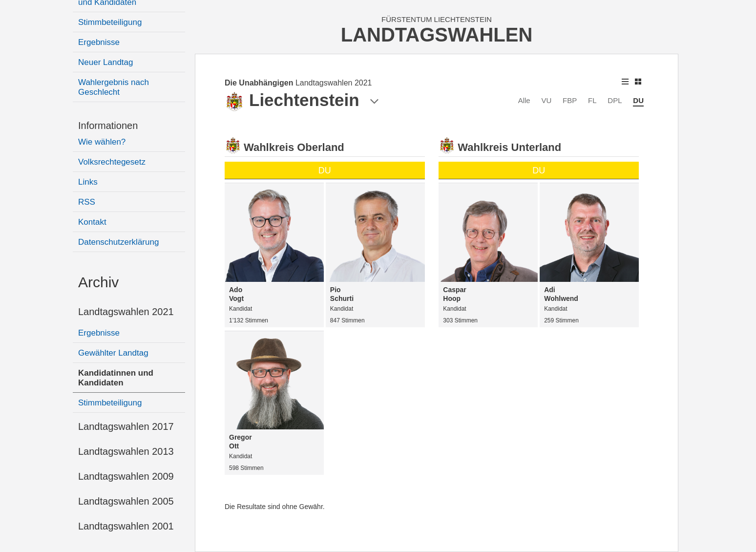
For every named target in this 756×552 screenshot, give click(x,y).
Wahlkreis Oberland (294, 147)
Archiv (98, 282)
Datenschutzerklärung (118, 242)
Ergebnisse (99, 42)
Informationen (108, 126)
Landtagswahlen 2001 (126, 526)
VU (546, 100)
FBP (570, 100)
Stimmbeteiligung (110, 22)
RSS (87, 202)
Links (88, 182)
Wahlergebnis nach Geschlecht (114, 87)
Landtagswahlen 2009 (126, 476)
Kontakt (92, 222)
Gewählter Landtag (113, 353)
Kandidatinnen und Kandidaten (116, 378)
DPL (615, 100)
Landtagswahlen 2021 (126, 312)
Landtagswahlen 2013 (126, 451)
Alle (524, 100)
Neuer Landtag (105, 62)
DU (638, 100)
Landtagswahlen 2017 (126, 426)
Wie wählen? (102, 142)
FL (592, 100)
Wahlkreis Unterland (509, 147)
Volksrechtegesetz (112, 162)
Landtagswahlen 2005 (126, 501)
